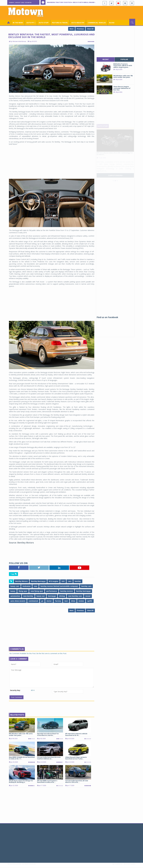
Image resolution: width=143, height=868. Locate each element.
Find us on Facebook (107, 317)
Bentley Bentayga (38, 581)
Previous (80, 29)
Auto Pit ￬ (31, 23)
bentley (78, 581)
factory (58, 601)
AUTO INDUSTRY (78, 23)
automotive (15, 596)
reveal (88, 596)
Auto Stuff (44, 23)
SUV (63, 581)
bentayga (52, 596)
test (66, 601)
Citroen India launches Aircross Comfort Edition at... (49, 758)
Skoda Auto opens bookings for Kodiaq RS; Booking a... (21, 781)
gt (42, 601)
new (36, 586)
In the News (18, 23)
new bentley (28, 596)
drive (73, 601)
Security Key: (15, 690)
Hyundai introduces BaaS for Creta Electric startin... (48, 734)
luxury (13, 591)
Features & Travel (60, 23)
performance (52, 591)
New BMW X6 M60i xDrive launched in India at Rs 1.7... (22, 758)
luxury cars (15, 586)
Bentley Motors (22, 581)
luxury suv (41, 596)
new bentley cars (75, 596)
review (81, 601)
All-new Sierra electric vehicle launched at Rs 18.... (76, 734)
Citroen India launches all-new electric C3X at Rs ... (77, 781)
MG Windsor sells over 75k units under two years (21, 734)
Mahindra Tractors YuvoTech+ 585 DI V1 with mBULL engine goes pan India (77, 2)
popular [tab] (124, 59)
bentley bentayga (83, 591)
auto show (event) (18, 601)
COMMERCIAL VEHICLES (97, 23)
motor (49, 601)
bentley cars (86, 586)
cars (70, 581)
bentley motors (67, 591)
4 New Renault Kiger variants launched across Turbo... (76, 758)
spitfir (90, 601)
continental (33, 601)
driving (62, 596)
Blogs (112, 23)
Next (72, 29)
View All (90, 29)
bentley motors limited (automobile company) (59, 586)
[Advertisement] (95, 13)
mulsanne (27, 586)
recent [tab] (106, 59)
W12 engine (54, 581)
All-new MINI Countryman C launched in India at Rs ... (47, 781)
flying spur (23, 591)
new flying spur (37, 591)
